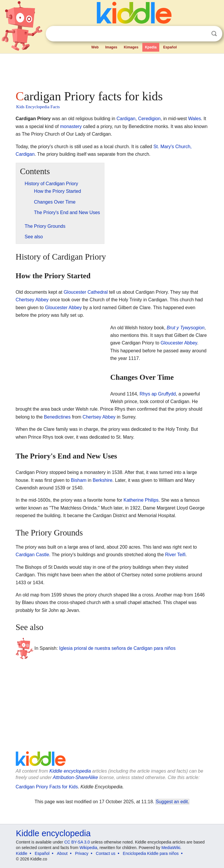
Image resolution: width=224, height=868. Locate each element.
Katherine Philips (141, 500)
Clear (202, 34)
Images (111, 47)
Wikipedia (89, 848)
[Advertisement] (112, 70)
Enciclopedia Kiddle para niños (151, 853)
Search (214, 34)
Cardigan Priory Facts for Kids (47, 787)
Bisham (79, 480)
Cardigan (126, 119)
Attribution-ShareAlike (75, 777)
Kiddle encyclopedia (70, 771)
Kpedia (151, 47)
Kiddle (22, 853)
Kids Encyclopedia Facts (38, 107)
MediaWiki (171, 848)
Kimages (131, 47)
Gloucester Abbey (63, 308)
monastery (71, 126)
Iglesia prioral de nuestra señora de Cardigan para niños (117, 648)
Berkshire (103, 480)
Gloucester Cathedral (86, 292)
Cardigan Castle (33, 555)
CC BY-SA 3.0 (77, 842)
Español (170, 47)
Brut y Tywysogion (186, 328)
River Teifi (175, 555)
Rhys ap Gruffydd (158, 394)
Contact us (106, 853)
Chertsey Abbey (32, 300)
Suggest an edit (172, 802)
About (62, 853)
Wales (195, 119)
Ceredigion (149, 119)
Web (95, 47)
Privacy (82, 853)
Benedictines (57, 417)
